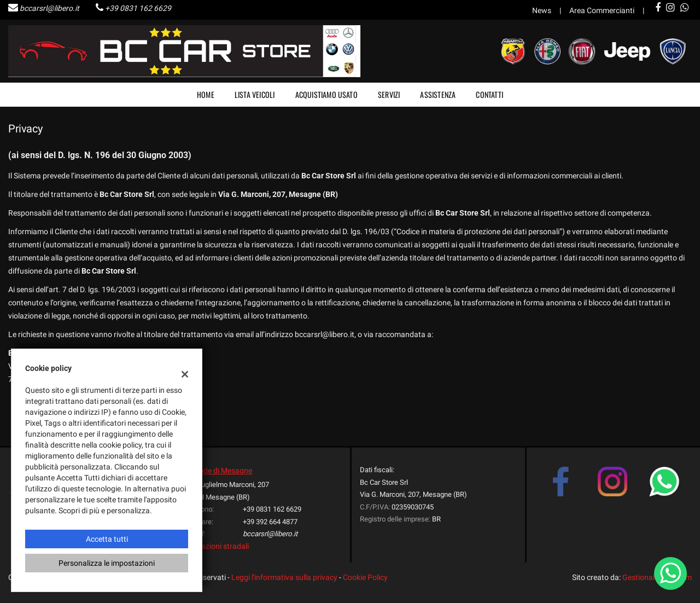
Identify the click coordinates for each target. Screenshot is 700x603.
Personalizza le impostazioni (107, 563)
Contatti (489, 94)
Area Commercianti (602, 10)
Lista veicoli (255, 94)
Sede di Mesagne (224, 471)
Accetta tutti (107, 539)
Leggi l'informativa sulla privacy (284, 577)
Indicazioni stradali (217, 546)
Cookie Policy (365, 577)
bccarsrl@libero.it (49, 8)
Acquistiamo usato (326, 94)
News (542, 10)
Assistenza (438, 94)
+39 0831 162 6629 (138, 8)
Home (206, 94)
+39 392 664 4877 (270, 522)
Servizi (389, 94)
